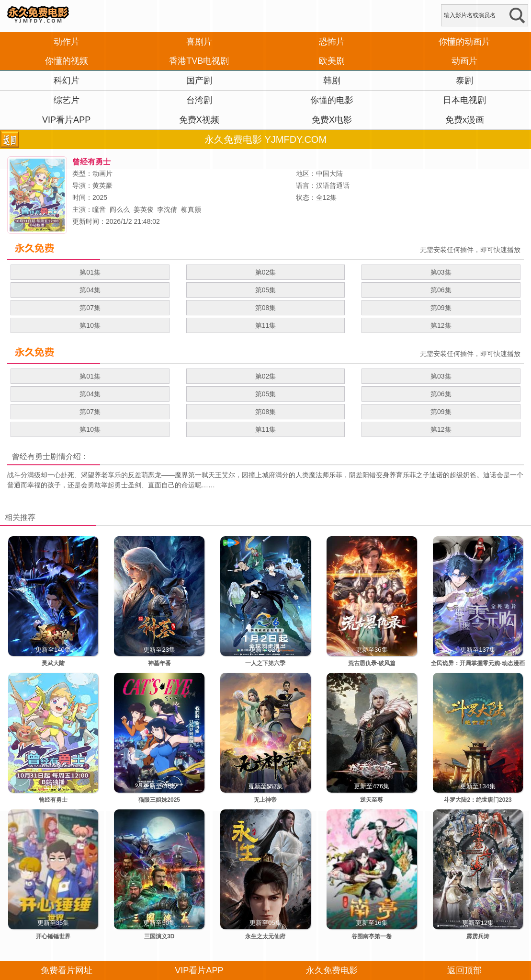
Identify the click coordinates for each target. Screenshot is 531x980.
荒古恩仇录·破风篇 (372, 663)
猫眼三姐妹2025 (159, 800)
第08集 (266, 308)
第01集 (90, 272)
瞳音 (99, 209)
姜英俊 (144, 209)
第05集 (266, 290)
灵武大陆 (53, 663)
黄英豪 (102, 185)
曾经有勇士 (31, 456)
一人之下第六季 (265, 663)
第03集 (441, 272)
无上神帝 (265, 800)
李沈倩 (167, 209)
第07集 (90, 308)
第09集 (441, 308)
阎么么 (120, 209)
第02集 (266, 272)
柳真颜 (191, 209)
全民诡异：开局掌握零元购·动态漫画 (478, 663)
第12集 (441, 325)
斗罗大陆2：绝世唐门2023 (478, 800)
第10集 (90, 325)
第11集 (266, 325)
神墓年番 (159, 663)
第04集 (90, 290)
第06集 (441, 290)
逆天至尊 (372, 800)
